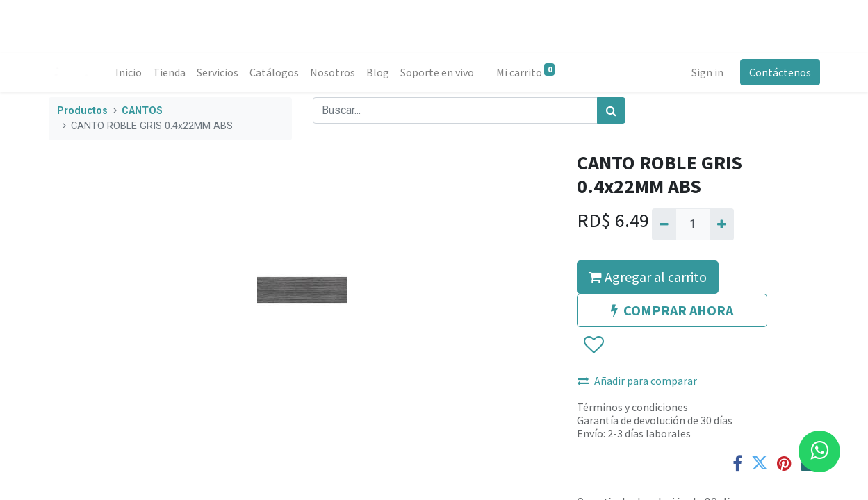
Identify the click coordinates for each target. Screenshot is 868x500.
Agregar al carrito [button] (648, 277)
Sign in (707, 72)
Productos (82, 111)
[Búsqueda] (611, 110)
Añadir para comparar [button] (637, 381)
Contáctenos (780, 72)
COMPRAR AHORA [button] (672, 310)
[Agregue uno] (722, 224)
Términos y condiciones (632, 407)
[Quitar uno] (664, 224)
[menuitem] (129, 72)
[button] (593, 345)
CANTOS (142, 111)
